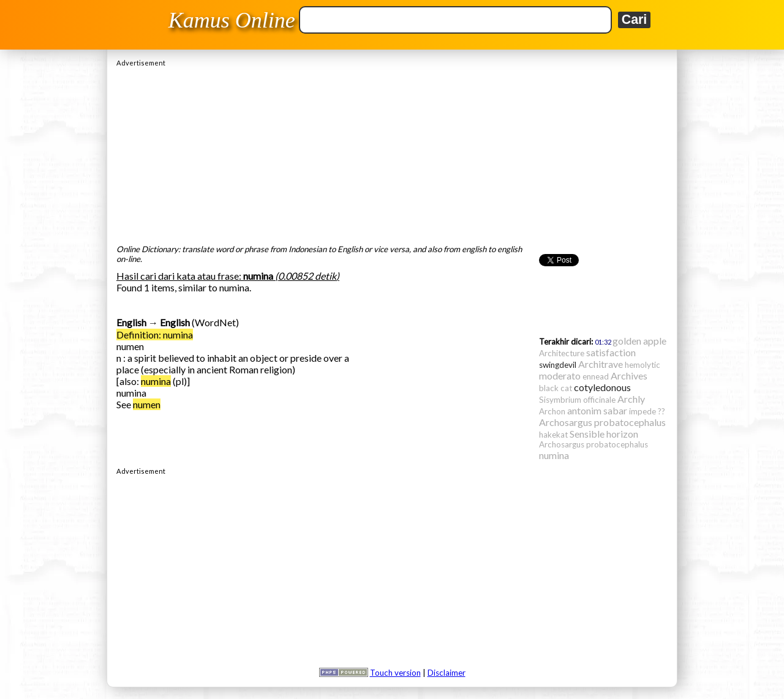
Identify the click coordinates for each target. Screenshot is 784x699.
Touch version (395, 673)
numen (147, 404)
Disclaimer (447, 673)
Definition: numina (155, 335)
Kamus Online (232, 20)
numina (156, 381)
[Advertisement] (392, 152)
